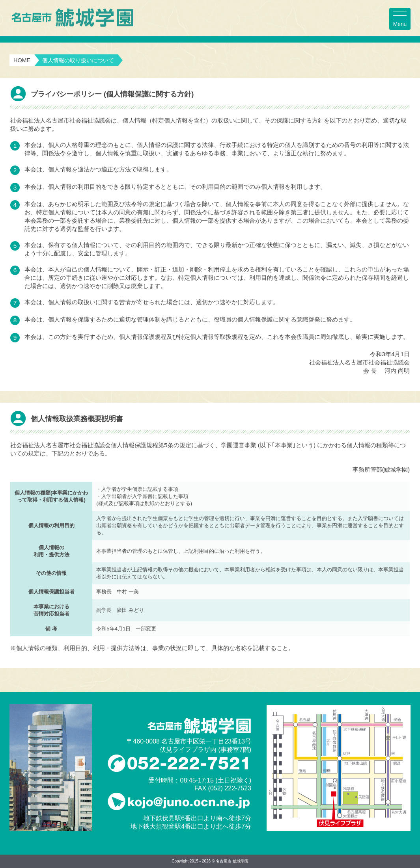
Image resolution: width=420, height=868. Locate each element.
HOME (22, 60)
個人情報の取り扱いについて (78, 60)
